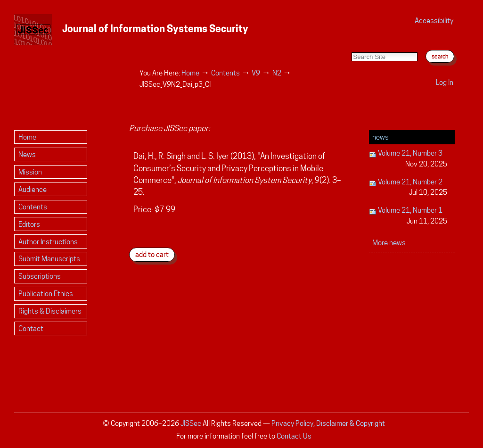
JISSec (191, 423)
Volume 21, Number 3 (408, 159)
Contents (225, 73)
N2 (277, 73)
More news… (393, 243)
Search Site (351, 43)
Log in (445, 82)
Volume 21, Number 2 (408, 188)
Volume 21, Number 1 (408, 216)
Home (190, 73)
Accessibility (434, 21)
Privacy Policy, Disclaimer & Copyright (328, 423)
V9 (256, 73)
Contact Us (294, 436)
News (381, 137)
